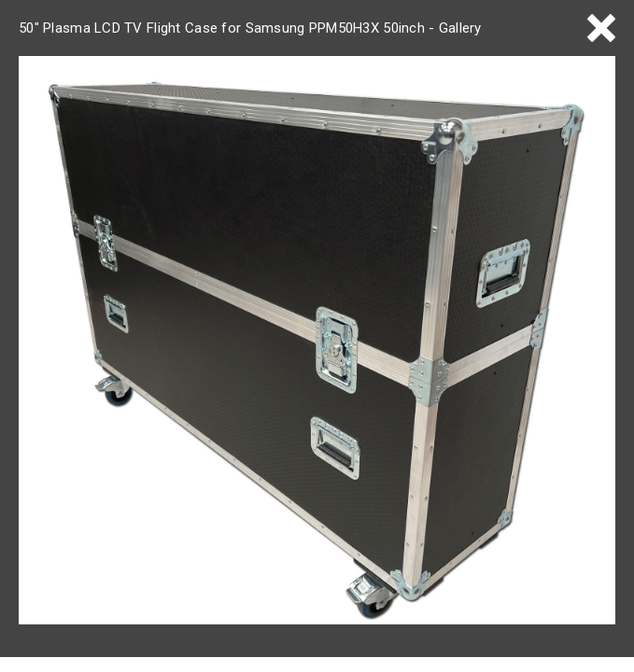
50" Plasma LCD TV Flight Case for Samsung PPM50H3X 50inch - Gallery (250, 28)
